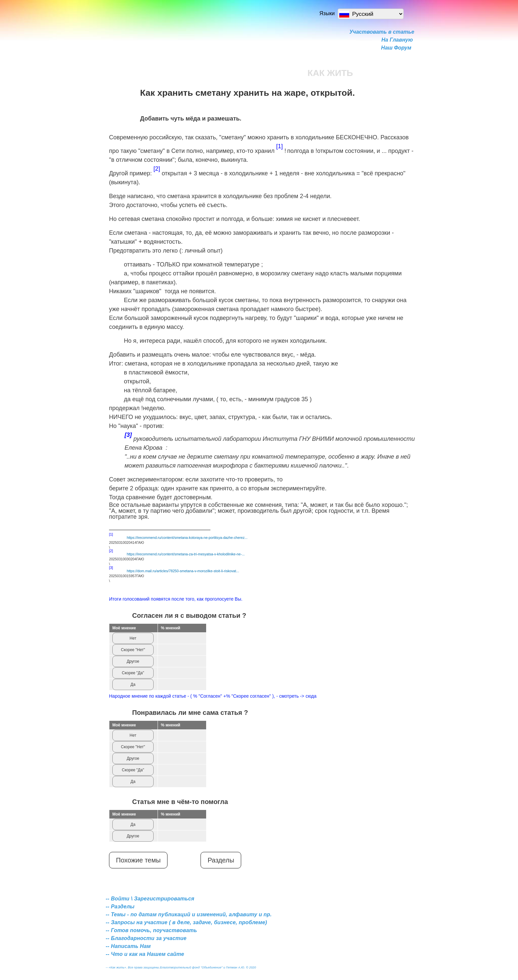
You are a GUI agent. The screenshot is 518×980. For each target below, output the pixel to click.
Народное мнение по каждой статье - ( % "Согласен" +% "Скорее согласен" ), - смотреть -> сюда (213, 696)
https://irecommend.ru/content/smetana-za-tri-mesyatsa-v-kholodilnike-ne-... (186, 554)
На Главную (397, 40)
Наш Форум (396, 48)
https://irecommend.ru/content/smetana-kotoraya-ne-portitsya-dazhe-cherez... (187, 538)
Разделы (221, 860)
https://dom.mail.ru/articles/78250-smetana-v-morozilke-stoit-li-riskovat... (183, 571)
